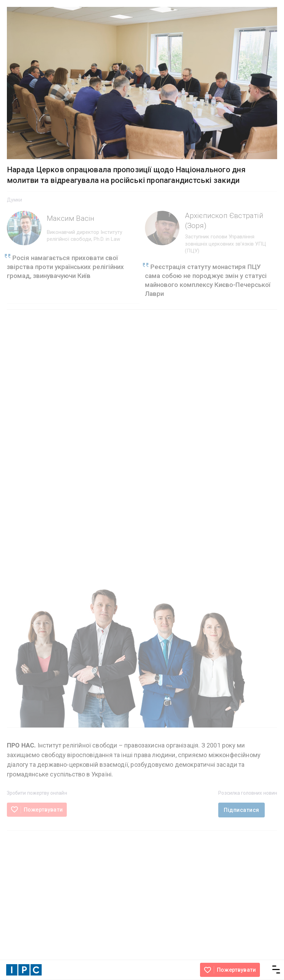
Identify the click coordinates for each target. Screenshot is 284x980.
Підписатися (241, 810)
